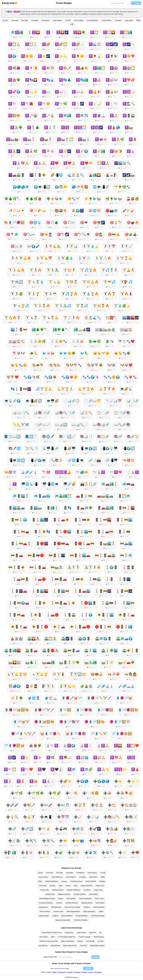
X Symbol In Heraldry (80, 920)
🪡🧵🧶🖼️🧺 (14, 746)
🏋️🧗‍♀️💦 (126, 282)
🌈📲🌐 (57, 175)
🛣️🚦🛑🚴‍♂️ (51, 651)
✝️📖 (46, 92)
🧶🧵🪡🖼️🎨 (95, 722)
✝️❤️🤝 (86, 163)
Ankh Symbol (93, 894)
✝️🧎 (8, 781)
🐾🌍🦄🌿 (32, 377)
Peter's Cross (99, 899)
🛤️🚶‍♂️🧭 (107, 662)
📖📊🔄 (61, 425)
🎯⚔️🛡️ (17, 246)
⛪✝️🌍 (69, 746)
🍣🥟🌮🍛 (38, 211)
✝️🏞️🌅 (99, 68)
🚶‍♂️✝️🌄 (34, 32)
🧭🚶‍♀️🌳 (17, 698)
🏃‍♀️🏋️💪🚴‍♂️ (53, 246)
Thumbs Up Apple (84, 937)
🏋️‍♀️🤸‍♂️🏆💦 (21, 306)
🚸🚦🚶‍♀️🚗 (19, 627)
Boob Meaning (99, 937)
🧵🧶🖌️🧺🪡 (72, 698)
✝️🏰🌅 (129, 68)
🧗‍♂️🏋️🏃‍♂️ (48, 686)
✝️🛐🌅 (80, 127)
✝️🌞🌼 (27, 56)
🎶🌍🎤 (34, 246)
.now (8, 3)
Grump (61, 899)
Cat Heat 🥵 (90, 941)
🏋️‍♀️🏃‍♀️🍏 (17, 294)
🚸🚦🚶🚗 (126, 615)
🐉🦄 (110, 341)
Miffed (138, 20)
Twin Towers (44, 937)
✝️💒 (97, 80)
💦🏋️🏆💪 (44, 389)
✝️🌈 (46, 44)
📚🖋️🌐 (15, 448)
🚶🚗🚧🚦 (21, 579)
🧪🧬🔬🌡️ (105, 686)
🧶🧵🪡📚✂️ (69, 722)
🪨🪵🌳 (35, 746)
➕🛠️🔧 (31, 841)
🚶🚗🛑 (40, 579)
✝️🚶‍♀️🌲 (33, 127)
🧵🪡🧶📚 (84, 710)
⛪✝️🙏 (103, 746)
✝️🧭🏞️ (99, 151)
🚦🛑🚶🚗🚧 (84, 544)
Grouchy (52, 886)
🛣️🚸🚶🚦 (131, 651)
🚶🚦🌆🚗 (19, 591)
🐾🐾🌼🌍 (112, 377)
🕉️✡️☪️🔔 (63, 472)
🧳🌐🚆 (34, 698)
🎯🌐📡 (35, 223)
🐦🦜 (84, 353)
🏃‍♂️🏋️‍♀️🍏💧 (65, 258)
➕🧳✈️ (91, 853)
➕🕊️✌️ (44, 829)
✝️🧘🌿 (118, 139)
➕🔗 (12, 829)
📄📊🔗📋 (72, 401)
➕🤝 (63, 841)
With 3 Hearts (81, 933)
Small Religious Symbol (47, 899)
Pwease (80, 941)
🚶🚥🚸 (78, 579)
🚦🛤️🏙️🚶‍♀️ (107, 544)
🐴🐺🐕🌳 (95, 365)
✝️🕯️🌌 (78, 104)
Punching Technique (98, 916)
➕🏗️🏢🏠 (129, 805)
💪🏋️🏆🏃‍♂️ (65, 389)
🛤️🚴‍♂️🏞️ (91, 662)
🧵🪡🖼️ (65, 710)
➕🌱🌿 (17, 793)
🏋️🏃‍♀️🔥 (36, 270)
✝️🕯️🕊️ (112, 104)
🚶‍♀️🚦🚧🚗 (17, 615)
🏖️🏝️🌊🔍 (93, 318)
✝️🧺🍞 (116, 151)
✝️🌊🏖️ (95, 44)
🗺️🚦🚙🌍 (42, 496)
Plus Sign (25, 20)
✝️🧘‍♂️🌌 (14, 151)
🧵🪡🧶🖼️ (105, 710)
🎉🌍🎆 (78, 211)
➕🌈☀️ (65, 781)
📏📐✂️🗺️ (21, 425)
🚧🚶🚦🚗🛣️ (105, 555)
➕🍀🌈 (55, 793)
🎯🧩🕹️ (131, 234)
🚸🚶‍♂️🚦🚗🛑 (80, 627)
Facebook (62, 972)
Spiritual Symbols (86, 886)
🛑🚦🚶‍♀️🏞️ (124, 627)
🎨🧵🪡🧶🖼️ (14, 223)
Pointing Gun (69, 933)
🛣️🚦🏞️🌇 (13, 651)
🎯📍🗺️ (12, 234)
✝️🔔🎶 (112, 92)
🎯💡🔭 (116, 223)
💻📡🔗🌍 (13, 401)
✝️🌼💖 (129, 56)
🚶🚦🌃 (124, 579)
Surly (76, 886)
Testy (60, 886)
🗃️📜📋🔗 (88, 484)
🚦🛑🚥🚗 (61, 544)
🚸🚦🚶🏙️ (105, 615)
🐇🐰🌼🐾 (59, 341)
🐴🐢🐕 (38, 365)
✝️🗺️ (72, 769)
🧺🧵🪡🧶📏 (51, 734)
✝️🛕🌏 (114, 127)
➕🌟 (118, 781)
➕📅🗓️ (63, 817)
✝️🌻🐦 (112, 56)
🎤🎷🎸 (129, 211)
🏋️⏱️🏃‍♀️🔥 (72, 318)
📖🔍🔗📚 (122, 425)
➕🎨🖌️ (29, 805)
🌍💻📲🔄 (42, 187)
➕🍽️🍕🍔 (91, 793)
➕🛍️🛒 (129, 829)
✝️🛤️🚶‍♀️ (46, 139)
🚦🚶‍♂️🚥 (124, 532)
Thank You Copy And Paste (49, 941)
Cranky (68, 886)
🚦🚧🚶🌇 (126, 508)
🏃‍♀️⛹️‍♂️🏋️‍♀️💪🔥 (21, 258)
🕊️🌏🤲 (82, 472)
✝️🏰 (114, 68)
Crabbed (55, 916)
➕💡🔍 (12, 817)
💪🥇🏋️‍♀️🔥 (107, 389)
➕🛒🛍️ (14, 841)
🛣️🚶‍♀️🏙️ (91, 651)
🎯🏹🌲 (52, 223)
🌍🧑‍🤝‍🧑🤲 (61, 187)
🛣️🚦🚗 (32, 651)
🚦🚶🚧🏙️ (124, 520)
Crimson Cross (58, 911)
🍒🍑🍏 (133, 199)
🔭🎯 (46, 472)
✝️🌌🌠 (112, 44)
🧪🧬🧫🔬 (126, 686)
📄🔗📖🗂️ (93, 401)
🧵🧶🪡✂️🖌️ (44, 710)
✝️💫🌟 (31, 92)
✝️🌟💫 (61, 56)
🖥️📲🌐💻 (51, 484)
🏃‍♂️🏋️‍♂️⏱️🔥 (103, 258)
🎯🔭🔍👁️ (82, 234)
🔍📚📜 (57, 460)
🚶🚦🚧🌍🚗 (19, 603)
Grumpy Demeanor (72, 903)
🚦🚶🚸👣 (42, 532)
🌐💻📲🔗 (101, 187)
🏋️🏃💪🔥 (17, 270)
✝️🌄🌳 (79, 32)
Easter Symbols (91, 881)
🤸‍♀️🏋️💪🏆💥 (17, 674)
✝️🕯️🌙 (95, 104)
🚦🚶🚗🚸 (61, 520)
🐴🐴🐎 (55, 365)
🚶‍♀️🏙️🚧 (128, 603)
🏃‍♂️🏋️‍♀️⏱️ (84, 258)
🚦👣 (67, 508)
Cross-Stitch (129, 20)
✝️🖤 (42, 769)
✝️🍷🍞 (31, 68)
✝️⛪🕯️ (48, 781)
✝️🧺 (34, 781)
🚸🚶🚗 (59, 627)
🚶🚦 (110, 579)
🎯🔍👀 (29, 234)
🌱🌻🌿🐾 (122, 187)
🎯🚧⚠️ (114, 234)
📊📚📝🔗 (42, 413)
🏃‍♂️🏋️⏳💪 (124, 258)
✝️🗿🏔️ (99, 116)
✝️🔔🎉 (95, 92)
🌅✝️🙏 (103, 163)
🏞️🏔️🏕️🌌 (82, 330)
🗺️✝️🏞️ (17, 32)
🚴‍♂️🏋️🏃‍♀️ (74, 567)
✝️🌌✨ (129, 44)
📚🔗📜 (133, 437)
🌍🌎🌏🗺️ (21, 187)
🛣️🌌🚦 (67, 639)
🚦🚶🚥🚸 (82, 520)
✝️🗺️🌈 (86, 769)
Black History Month (70, 946)
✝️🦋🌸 (101, 139)
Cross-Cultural (79, 20)
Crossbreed (45, 20)
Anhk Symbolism (67, 916)
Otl (100, 933)
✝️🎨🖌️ (65, 68)
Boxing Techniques (52, 881)
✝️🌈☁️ (78, 44)
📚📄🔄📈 (67, 437)
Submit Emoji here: (50, 957)
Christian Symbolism (73, 890)
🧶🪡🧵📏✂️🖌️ (23, 734)
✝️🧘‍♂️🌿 (31, 151)
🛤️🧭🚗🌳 (126, 662)
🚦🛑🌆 (42, 544)
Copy (15, 37)
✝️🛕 (135, 769)
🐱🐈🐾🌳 (122, 353)
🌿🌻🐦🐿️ (114, 199)
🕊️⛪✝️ (99, 472)
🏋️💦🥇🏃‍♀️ (110, 270)
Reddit (84, 972)
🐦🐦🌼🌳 (67, 353)
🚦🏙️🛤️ (36, 508)
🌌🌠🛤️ (129, 175)
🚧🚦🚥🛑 (36, 555)
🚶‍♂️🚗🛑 (53, 615)
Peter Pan (93, 933)
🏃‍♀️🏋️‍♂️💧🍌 (91, 246)
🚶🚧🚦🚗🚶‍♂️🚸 (63, 603)
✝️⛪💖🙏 (21, 163)
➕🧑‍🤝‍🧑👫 (129, 841)
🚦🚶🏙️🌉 (40, 520)
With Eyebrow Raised (97, 946)
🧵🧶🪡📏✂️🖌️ (99, 698)
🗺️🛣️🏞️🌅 (63, 496)
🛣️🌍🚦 (84, 639)
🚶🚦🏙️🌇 (40, 591)
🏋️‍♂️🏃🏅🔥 (42, 306)
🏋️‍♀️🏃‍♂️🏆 (34, 294)
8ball (53, 937)
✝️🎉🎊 (48, 68)
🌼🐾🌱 (74, 199)
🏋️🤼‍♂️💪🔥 (91, 282)
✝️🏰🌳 (14, 80)
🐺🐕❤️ (13, 377)
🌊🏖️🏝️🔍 (76, 175)
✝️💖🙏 (116, 758)
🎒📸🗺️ (112, 211)
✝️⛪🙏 (40, 163)
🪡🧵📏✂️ (99, 734)
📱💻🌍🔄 (88, 448)
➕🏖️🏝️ (97, 805)
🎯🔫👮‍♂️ (46, 234)
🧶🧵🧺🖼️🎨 (44, 722)
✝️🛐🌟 (120, 769)
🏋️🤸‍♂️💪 (55, 282)
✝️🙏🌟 (103, 769)
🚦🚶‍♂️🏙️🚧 (84, 532)
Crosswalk (35, 20)
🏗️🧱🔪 (112, 318)
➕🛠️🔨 (48, 841)
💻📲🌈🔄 (34, 401)
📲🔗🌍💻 (38, 460)
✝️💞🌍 (14, 92)
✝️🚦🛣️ (129, 116)
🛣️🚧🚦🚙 (72, 651)
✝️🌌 (12, 758)
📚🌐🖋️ (48, 437)
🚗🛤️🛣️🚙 (105, 496)
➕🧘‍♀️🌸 (27, 853)
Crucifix (5, 20)
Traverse (59, 903)
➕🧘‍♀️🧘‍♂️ (44, 853)
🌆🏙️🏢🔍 (122, 163)
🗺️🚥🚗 (129, 484)
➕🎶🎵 (63, 805)
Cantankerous (43, 907)
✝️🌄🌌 (62, 32)
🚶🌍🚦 (112, 567)
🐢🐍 (34, 353)
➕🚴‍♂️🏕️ (112, 829)
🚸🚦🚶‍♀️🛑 (40, 627)
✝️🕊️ (12, 104)
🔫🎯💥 (129, 460)
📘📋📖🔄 (12, 437)
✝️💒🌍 (82, 758)
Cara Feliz (83, 946)
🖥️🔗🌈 (69, 484)
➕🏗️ (112, 805)
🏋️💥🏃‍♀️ (69, 270)
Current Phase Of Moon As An (52, 933)
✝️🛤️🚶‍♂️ (84, 139)
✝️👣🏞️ (82, 80)
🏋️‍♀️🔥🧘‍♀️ (126, 294)
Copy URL (88, 968)
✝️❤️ (55, 163)
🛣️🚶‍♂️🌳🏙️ (110, 651)
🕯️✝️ (13, 484)
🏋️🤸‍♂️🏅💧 (36, 282)
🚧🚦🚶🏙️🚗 (80, 555)
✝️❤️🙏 (69, 163)
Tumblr (90, 972)
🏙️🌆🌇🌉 (131, 318)
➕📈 (78, 817)
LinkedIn (70, 972)
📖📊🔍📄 (80, 425)
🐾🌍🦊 (51, 377)
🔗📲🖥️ (112, 460)
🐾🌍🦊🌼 (69, 377)
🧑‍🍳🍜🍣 (114, 674)
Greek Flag (43, 886)
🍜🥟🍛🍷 (17, 211)
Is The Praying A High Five (66, 937)
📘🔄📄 (31, 437)
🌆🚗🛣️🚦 (17, 175)
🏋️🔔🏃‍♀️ (129, 270)
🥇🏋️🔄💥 (78, 674)
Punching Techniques (46, 903)
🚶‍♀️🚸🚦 (36, 615)
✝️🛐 (65, 127)
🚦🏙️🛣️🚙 (17, 508)
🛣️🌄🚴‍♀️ (34, 639)
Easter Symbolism (89, 911)
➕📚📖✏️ (112, 817)
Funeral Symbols (99, 907)
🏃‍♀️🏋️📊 (72, 246)
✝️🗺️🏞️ (65, 116)
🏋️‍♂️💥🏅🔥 (101, 306)
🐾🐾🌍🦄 (91, 377)
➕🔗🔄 (27, 829)
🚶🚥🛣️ (95, 579)
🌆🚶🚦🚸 (38, 175)
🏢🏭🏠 (126, 330)
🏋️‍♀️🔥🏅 (110, 294)
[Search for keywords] (120, 3)
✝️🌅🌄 (109, 32)
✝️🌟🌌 (44, 56)
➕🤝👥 (78, 841)
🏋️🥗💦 (110, 282)
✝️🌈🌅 (61, 44)
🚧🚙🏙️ (126, 544)
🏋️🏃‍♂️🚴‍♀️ (53, 270)
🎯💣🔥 (133, 223)
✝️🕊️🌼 (44, 104)
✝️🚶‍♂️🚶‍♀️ (50, 127)
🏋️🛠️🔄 (17, 282)
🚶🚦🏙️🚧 (61, 591)
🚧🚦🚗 (17, 555)
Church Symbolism (85, 899)
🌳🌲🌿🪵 (34, 199)
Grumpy (64, 881)
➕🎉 (107, 793)
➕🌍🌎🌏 (101, 781)
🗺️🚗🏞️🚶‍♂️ (110, 484)
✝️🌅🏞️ (126, 32)
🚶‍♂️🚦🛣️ (69, 615)
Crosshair (118, 20)
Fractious (87, 907)
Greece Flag (45, 890)
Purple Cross (100, 886)
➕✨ (122, 853)
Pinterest (77, 972)
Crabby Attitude (44, 916)
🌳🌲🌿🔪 (13, 199)
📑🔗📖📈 (42, 425)
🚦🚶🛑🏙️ (63, 532)
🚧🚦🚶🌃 (57, 555)
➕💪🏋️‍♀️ (29, 817)
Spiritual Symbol (87, 903)
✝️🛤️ (129, 127)
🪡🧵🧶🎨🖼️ (122, 734)
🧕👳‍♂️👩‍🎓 (32, 686)
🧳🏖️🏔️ (51, 698)
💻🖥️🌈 (53, 401)
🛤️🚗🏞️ (48, 662)
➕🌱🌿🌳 (36, 793)
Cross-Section (57, 20)
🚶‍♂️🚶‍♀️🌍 (86, 615)
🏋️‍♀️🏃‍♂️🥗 (51, 294)
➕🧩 (59, 853)
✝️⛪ (131, 151)
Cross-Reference (92, 20)
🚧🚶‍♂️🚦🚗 (38, 567)
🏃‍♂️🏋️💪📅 (44, 258)
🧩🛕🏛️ (86, 686)
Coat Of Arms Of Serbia (72, 907)
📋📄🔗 (103, 413)
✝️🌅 (94, 32)
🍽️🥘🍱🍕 (59, 211)
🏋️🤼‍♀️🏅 (72, 282)
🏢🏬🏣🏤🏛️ (105, 330)
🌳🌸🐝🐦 (55, 199)
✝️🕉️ (131, 758)
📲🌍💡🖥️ (110, 448)
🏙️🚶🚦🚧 (19, 330)
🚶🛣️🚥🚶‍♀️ (109, 603)
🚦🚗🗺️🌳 (84, 508)
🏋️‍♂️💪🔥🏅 (13, 318)
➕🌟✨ (133, 781)
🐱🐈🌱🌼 (101, 353)
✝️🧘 (21, 781)
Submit (95, 957)
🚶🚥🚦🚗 (59, 579)
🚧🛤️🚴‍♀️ (57, 567)
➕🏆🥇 (80, 805)
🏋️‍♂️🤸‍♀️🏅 (32, 318)
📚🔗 (118, 437)
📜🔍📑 (32, 448)
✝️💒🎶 (112, 80)
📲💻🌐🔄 (17, 460)
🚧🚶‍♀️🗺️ (126, 555)
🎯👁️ (84, 223)
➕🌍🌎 (82, 781)
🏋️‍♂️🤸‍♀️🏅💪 (51, 318)
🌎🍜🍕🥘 (80, 187)
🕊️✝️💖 (116, 472)
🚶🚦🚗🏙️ (82, 591)
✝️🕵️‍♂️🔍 (129, 104)
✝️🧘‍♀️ (133, 139)
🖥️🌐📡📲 (29, 484)
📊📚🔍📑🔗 (65, 413)
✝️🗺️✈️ (82, 116)
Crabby (101, 911)
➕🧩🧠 (74, 853)
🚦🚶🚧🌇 (103, 520)
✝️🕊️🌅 (10, 769)
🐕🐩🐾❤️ (126, 341)
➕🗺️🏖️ (78, 829)
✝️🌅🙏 (14, 44)
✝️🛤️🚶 (29, 139)
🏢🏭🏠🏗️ (17, 341)
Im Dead (101, 941)
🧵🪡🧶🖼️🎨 (128, 710)
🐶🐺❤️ (126, 365)
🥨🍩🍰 (97, 674)
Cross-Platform (106, 20)
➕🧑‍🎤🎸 (112, 841)
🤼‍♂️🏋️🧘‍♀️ (59, 674)
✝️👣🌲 (65, 80)
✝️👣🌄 (31, 80)
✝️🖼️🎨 (14, 116)
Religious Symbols (64, 894)
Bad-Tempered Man (73, 911)
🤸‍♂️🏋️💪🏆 (40, 674)
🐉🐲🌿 (95, 341)
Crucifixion (87, 890)
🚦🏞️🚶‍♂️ (53, 508)
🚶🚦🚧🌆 (103, 591)
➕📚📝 (131, 817)
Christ (40, 881)
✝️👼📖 (65, 758)
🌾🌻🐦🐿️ (93, 199)
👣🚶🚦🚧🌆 (21, 389)
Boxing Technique (82, 916)
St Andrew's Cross (76, 881)
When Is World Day (68, 941)
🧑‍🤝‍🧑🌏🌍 (15, 686)
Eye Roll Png (43, 946)
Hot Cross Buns (45, 911)
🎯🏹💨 (69, 223)
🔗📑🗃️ (95, 460)
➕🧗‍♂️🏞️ (10, 853)
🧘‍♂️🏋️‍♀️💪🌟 (67, 686)
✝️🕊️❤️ (27, 769)
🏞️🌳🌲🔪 (61, 330)
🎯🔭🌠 (63, 234)
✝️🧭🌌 (65, 151)
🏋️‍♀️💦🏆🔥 (69, 294)
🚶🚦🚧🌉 (124, 591)
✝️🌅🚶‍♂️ (31, 44)
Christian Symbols (80, 894)
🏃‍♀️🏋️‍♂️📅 (110, 246)
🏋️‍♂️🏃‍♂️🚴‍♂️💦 (63, 306)
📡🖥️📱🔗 (51, 448)
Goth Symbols (71, 899)
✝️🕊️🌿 (61, 104)
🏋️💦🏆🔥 (88, 270)
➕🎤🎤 (12, 805)
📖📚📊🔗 (101, 425)
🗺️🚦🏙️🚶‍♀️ (21, 496)
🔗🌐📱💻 (76, 460)
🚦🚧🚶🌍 (19, 520)
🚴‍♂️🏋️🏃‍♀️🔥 (93, 567)
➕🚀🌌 (95, 829)
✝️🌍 (12, 56)
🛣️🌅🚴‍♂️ (51, 639)
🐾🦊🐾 (131, 377)
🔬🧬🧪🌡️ (29, 472)
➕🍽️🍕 (72, 793)
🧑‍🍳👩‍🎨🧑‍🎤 (131, 674)
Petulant (102, 881)
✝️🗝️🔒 (48, 116)
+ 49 (71, 24)
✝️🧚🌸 (48, 151)
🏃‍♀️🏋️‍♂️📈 (126, 246)
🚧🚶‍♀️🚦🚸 (17, 567)
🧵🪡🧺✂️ (21, 722)
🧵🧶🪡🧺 (124, 698)
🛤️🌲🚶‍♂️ (32, 662)
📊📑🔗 (133, 401)
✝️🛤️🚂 (12, 139)
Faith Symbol (100, 903)
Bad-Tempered (56, 907)
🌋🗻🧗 (112, 175)
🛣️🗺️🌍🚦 (103, 639)
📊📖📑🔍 (21, 413)
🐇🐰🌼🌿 (38, 341)
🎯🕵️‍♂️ (99, 234)
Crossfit (68, 20)
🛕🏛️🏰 (17, 639)
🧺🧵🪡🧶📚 (76, 734)
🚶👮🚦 (129, 567)
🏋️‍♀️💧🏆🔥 (91, 294)
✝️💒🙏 (99, 758)
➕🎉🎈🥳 (124, 793)
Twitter (54, 972)
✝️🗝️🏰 (31, 116)
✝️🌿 (51, 758)
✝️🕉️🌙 (129, 92)
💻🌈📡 (126, 389)
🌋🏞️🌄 (95, 175)
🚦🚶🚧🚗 (21, 532)
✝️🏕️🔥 (82, 68)
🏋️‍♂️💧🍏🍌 (122, 306)
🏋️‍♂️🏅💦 (82, 306)
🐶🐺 (112, 365)
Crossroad (15, 20)
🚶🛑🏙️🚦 (88, 603)
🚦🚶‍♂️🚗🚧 (105, 532)
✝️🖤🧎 (57, 769)
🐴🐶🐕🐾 (74, 365)
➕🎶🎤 (46, 805)
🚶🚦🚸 (40, 603)
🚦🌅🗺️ (124, 496)
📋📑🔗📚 (122, 413)
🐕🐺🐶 (19, 353)
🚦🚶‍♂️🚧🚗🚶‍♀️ (21, 544)
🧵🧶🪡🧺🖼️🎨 (17, 710)
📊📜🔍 (86, 413)
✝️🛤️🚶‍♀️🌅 (65, 139)
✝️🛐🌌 (97, 127)
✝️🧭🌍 (82, 151)
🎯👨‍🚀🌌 (99, 223)
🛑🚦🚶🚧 (103, 627)
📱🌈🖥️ (69, 448)
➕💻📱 (46, 817)
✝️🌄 (118, 746)
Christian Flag (50, 894)
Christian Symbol (58, 890)
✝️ (48, 32)
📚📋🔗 (103, 437)
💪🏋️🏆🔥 (86, 389)
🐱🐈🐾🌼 (19, 365)
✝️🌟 (25, 758)
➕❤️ (135, 853)
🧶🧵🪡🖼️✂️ (120, 722)
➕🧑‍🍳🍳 (95, 841)
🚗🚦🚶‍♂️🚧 (84, 496)
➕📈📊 (93, 817)
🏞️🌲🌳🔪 (40, 330)
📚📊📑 (86, 437)
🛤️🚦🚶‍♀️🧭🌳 (69, 662)
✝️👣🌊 (48, 80)
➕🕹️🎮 (61, 829)
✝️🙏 (114, 116)
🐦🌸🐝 (48, 353)
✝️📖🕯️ (61, 92)
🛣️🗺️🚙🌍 (124, 639)
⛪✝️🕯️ (86, 746)
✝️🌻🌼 (78, 56)
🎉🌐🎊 (95, 211)
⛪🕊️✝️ (52, 746)
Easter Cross (98, 890)
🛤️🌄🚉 (15, 662)
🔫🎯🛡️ (10, 472)
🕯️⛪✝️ (133, 472)
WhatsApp (98, 972)
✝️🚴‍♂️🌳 (16, 127)
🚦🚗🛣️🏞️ (105, 508)
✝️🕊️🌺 (27, 104)
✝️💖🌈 (129, 80)
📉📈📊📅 (114, 401)
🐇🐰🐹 (78, 341)
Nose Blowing (55, 946)
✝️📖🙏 (78, 92)
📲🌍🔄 (129, 448)
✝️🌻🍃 (95, 56)
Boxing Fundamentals (63, 920)
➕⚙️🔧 (107, 853)
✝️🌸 (38, 758)
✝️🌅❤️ (133, 746)
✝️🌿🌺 (14, 68)
